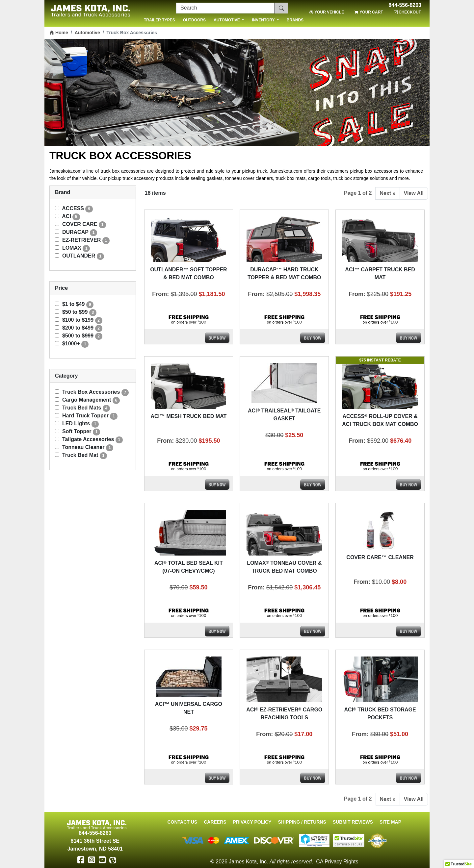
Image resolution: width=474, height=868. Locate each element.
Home (59, 33)
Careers (215, 822)
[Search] (225, 8)
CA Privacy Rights (337, 862)
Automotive (87, 33)
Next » (387, 193)
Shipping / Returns (302, 822)
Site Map (390, 822)
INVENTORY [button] (264, 20)
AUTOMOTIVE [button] (227, 20)
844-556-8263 (405, 5)
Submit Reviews (353, 822)
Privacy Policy (252, 822)
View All (414, 193)
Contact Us (182, 822)
